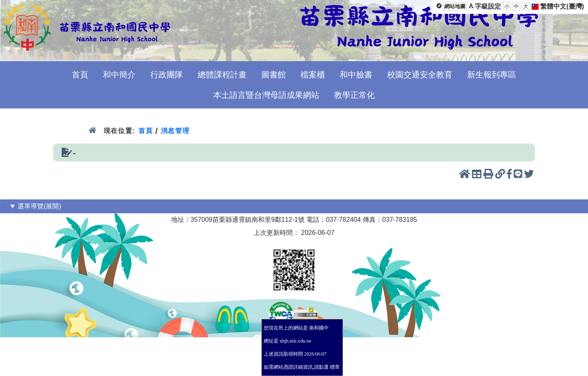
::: (5, 206)
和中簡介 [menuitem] (119, 75)
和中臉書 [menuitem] (356, 75)
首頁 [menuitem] (80, 75)
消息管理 (175, 131)
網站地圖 (455, 6)
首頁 (146, 131)
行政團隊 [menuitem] (167, 75)
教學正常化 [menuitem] (354, 95)
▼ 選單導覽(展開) (35, 206)
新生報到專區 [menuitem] (492, 75)
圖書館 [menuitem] (274, 75)
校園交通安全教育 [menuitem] (420, 75)
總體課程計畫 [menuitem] (222, 75)
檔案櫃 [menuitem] (313, 75)
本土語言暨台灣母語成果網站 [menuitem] (266, 95)
